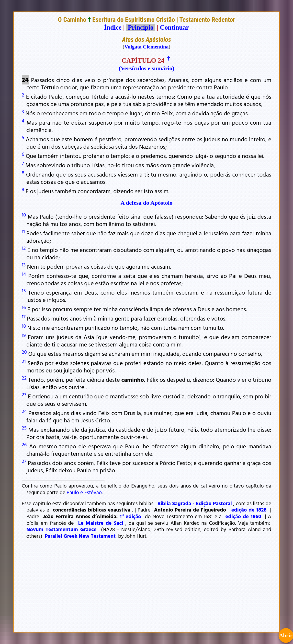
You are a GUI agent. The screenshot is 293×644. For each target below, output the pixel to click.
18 (24, 326)
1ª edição (130, 516)
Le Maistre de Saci (101, 523)
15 (24, 290)
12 (24, 248)
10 (24, 215)
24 (24, 411)
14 (24, 274)
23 (24, 394)
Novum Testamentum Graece (62, 529)
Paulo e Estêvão (84, 492)
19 (24, 335)
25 (24, 428)
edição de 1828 (249, 510)
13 (24, 264)
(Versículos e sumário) (146, 68)
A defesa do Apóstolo (147, 203)
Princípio (141, 27)
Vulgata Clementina (146, 47)
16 (24, 307)
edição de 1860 (243, 516)
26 (24, 444)
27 (24, 461)
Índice (113, 27)
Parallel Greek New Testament (80, 536)
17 (24, 316)
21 (24, 361)
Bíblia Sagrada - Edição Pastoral (195, 503)
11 (23, 231)
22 (24, 378)
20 (24, 352)
